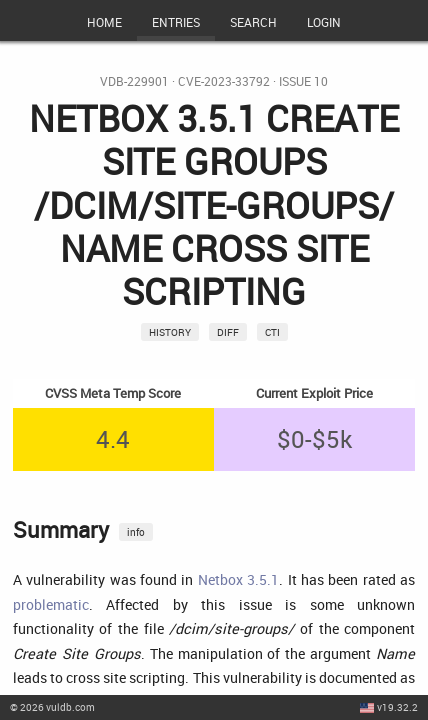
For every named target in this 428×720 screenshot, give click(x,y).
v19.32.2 (397, 707)
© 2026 (52, 707)
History (170, 332)
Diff (228, 332)
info (136, 532)
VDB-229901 (134, 81)
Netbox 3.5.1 (238, 579)
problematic (51, 604)
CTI (272, 332)
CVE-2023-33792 (224, 81)
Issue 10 (303, 81)
